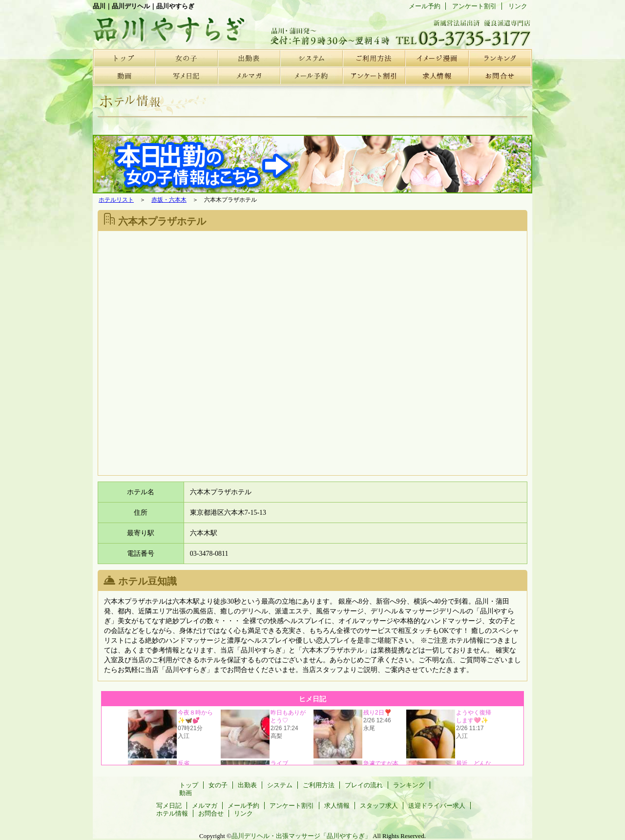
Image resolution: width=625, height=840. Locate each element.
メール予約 (312, 76)
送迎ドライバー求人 (437, 806)
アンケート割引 (374, 76)
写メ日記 (187, 76)
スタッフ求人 (379, 806)
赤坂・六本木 (169, 200)
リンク (518, 6)
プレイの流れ (437, 58)
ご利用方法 (374, 58)
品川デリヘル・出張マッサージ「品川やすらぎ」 (301, 836)
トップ (124, 58)
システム (312, 58)
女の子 (187, 58)
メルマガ (249, 76)
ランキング (499, 58)
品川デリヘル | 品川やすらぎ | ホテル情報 (166, 27)
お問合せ (499, 76)
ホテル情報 (172, 813)
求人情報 (437, 76)
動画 (124, 76)
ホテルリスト (116, 200)
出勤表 (249, 58)
